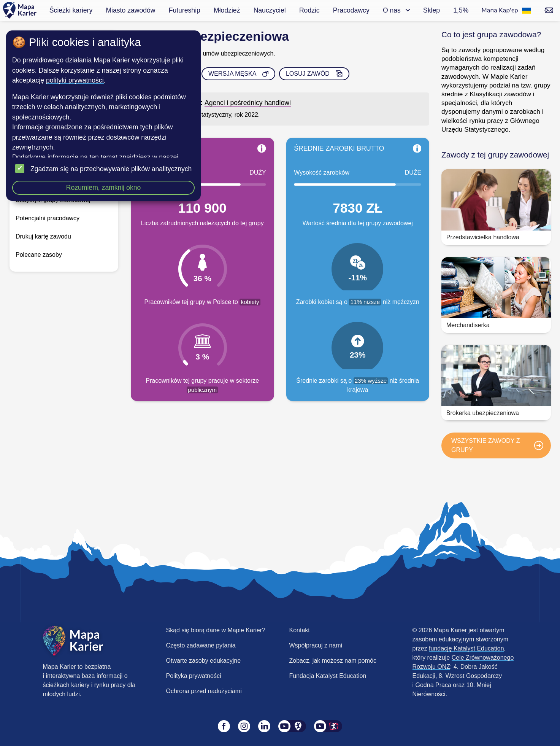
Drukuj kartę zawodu (43, 236)
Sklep (432, 10)
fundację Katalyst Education (466, 648)
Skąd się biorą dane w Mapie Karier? (216, 630)
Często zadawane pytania (201, 645)
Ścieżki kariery (71, 10)
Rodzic (309, 10)
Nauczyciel (270, 10)
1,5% (461, 10)
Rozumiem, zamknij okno (104, 188)
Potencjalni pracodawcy (48, 218)
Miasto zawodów (130, 10)
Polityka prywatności (194, 676)
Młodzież (227, 10)
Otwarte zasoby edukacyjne (204, 661)
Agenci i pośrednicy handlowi (248, 103)
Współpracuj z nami (316, 645)
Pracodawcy (351, 10)
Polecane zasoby (39, 255)
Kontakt (300, 630)
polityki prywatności (75, 80)
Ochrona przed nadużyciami (204, 691)
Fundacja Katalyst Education (328, 676)
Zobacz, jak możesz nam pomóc (333, 661)
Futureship (185, 10)
